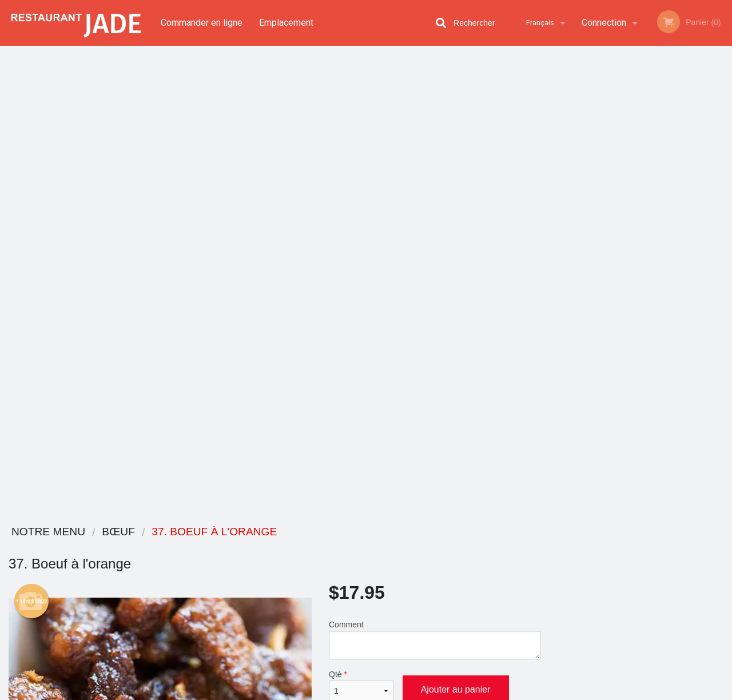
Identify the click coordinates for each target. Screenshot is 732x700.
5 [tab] (666, 335)
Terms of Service (385, 692)
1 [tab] (598, 335)
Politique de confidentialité (444, 580)
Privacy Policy (323, 692)
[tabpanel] (640, 247)
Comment (435, 171)
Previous (558, 254)
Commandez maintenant (640, 71)
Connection (604, 23)
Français (540, 23)
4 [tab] (649, 335)
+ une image (31, 132)
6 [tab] (683, 335)
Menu (336, 547)
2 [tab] (615, 335)
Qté (361, 217)
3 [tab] (632, 335)
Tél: (551, 597)
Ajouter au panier (456, 220)
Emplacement (286, 23)
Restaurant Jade (133, 532)
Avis (429, 547)
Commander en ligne (202, 23)
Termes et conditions (455, 561)
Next (723, 254)
